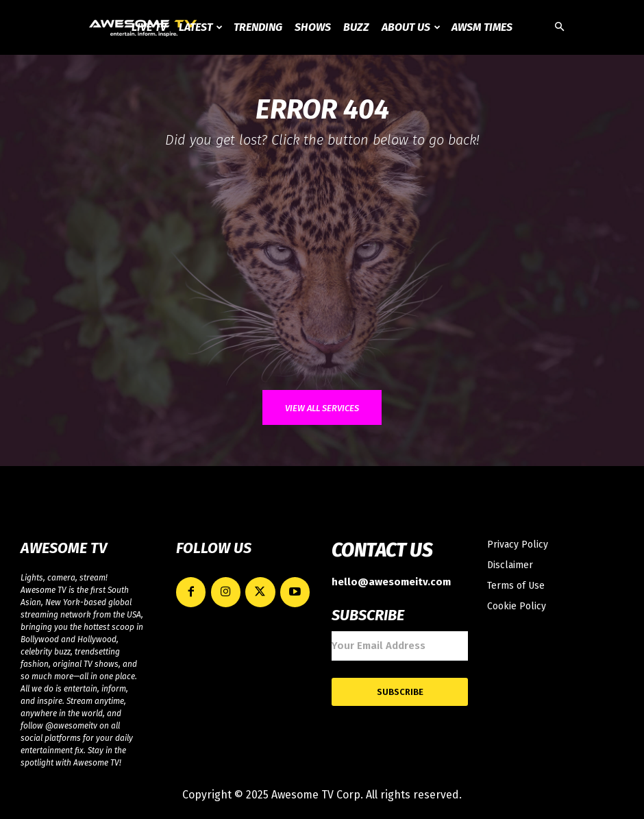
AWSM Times (482, 27)
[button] (559, 28)
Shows (313, 27)
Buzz (356, 27)
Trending (258, 27)
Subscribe (400, 690)
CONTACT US (382, 550)
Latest (201, 27)
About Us (411, 27)
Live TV (149, 27)
